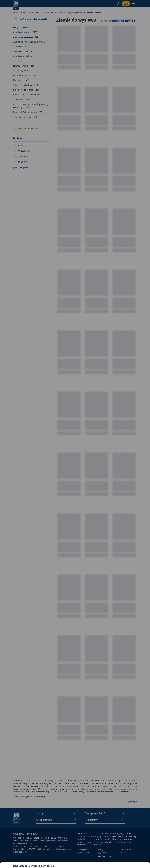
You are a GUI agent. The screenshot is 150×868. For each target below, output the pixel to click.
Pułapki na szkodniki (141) (26, 90)
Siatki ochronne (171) (24, 99)
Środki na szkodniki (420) (25, 85)
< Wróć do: (30, 19)
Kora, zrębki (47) (21, 80)
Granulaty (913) (21, 71)
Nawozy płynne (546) (23, 66)
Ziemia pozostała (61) (24, 56)
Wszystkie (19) (21, 27)
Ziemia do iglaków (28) (24, 47)
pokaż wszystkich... (22, 167)
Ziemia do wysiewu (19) (25, 37)
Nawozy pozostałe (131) (25, 75)
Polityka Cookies (105, 856)
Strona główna (20, 13)
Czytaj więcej (130, 802)
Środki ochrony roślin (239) (27, 95)
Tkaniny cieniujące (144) (25, 117)
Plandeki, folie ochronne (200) (28, 112)
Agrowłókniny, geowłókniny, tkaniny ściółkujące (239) (31, 106)
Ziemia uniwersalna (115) (26, 32)
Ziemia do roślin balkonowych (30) (30, 42)
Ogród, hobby (49, 13)
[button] (118, 4)
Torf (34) (17, 61)
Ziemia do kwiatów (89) (25, 51)
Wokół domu (35, 13)
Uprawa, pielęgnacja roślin (71, 13)
